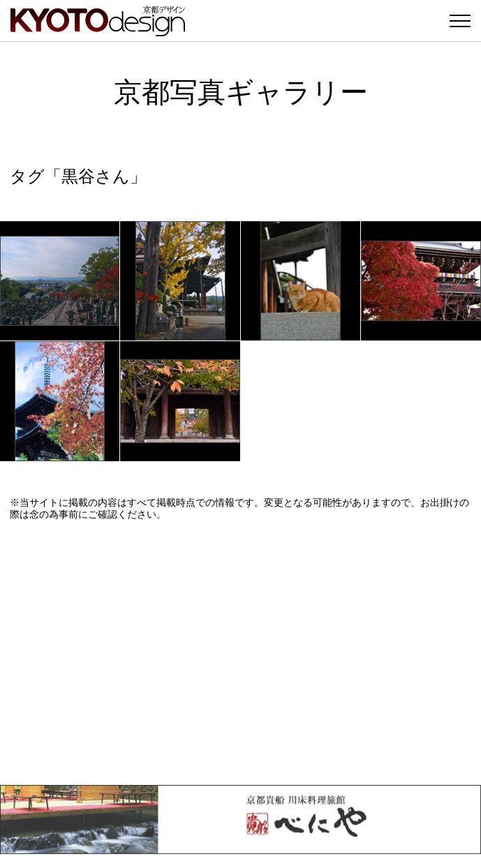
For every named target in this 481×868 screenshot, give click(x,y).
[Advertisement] (240, 652)
